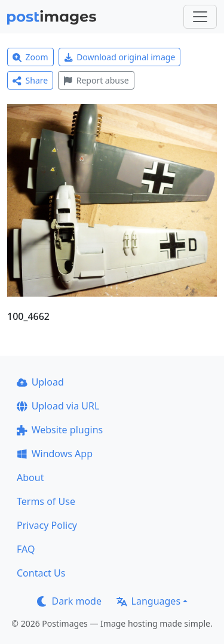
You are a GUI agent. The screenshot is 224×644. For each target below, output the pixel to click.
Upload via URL (58, 406)
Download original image (120, 57)
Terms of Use (46, 501)
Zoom (30, 57)
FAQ (26, 549)
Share (30, 80)
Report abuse (96, 80)
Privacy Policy (47, 525)
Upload (40, 382)
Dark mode (69, 601)
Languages (148, 601)
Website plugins (60, 430)
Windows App (55, 454)
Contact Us (41, 573)
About (30, 477)
